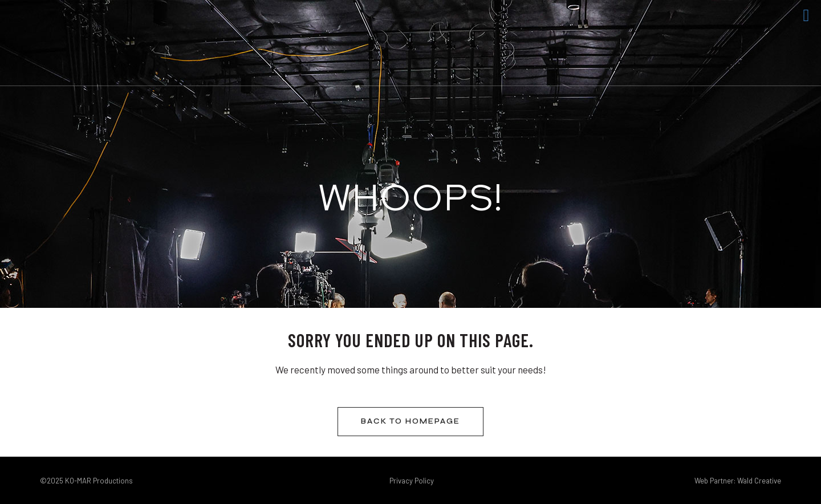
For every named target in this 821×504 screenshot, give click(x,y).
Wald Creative (759, 481)
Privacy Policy (412, 481)
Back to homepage (410, 421)
